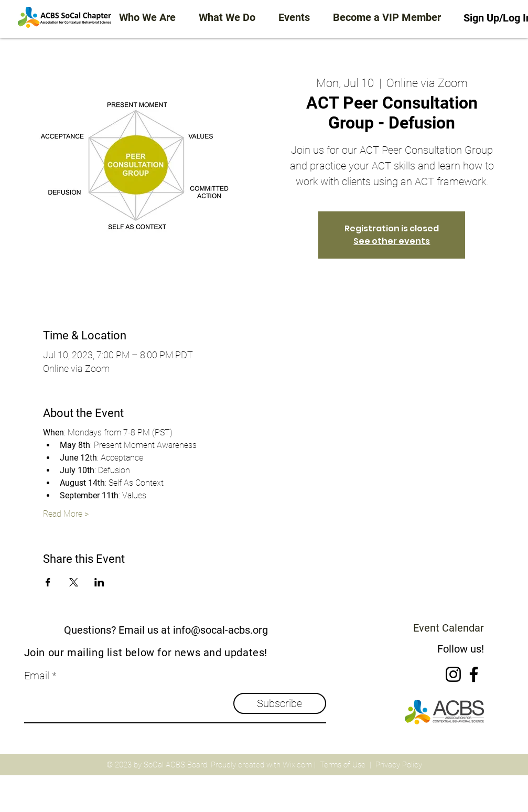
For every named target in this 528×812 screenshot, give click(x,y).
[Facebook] (474, 674)
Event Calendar (449, 628)
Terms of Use (343, 765)
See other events (392, 241)
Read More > (66, 514)
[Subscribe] (280, 703)
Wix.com (297, 765)
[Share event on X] (74, 582)
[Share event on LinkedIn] (99, 582)
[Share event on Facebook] (48, 582)
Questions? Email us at (117, 630)
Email (37, 676)
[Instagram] (453, 674)
